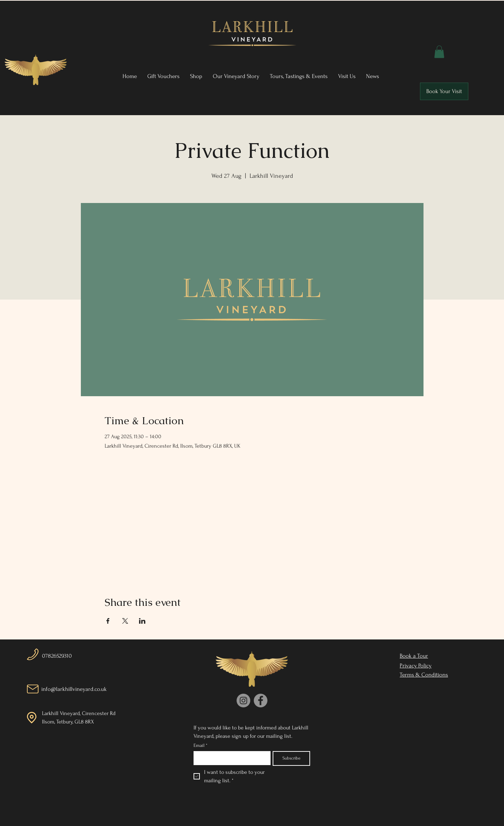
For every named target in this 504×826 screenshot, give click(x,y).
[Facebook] (261, 701)
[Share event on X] (125, 621)
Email (201, 745)
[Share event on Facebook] (108, 621)
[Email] (230, 758)
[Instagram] (243, 701)
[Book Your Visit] (444, 91)
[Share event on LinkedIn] (142, 621)
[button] (439, 52)
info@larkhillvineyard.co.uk (74, 689)
